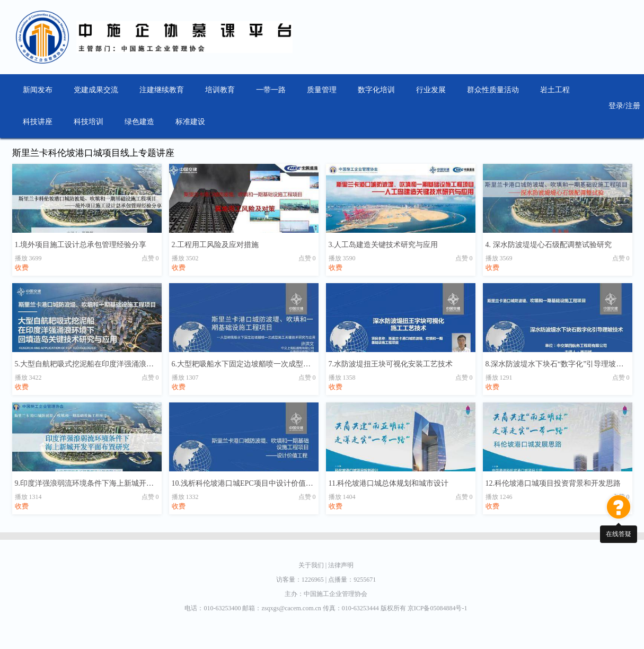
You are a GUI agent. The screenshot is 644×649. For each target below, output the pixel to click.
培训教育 (220, 90)
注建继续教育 (162, 90)
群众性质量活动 (493, 90)
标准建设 (190, 122)
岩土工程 (555, 90)
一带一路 (271, 90)
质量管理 (322, 90)
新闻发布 (38, 90)
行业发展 (431, 90)
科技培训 (89, 122)
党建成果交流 (96, 90)
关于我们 (313, 565)
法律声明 (341, 565)
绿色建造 (139, 122)
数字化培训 (376, 90)
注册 (633, 106)
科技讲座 (38, 122)
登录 (616, 106)
